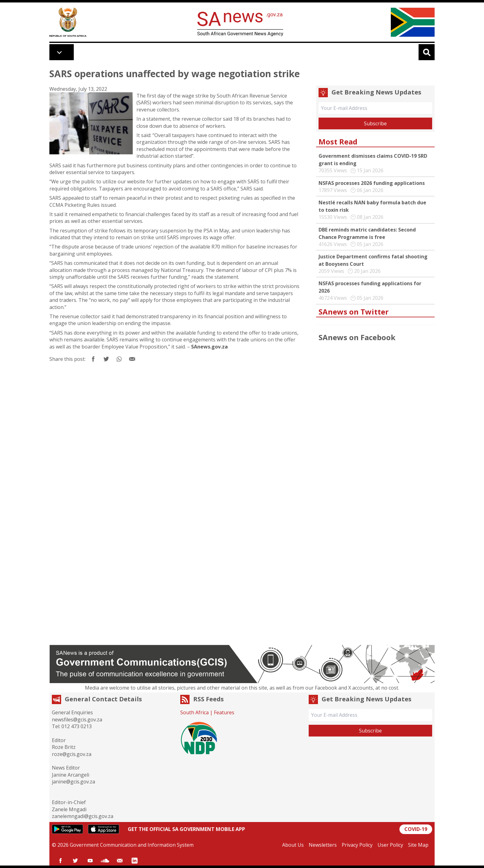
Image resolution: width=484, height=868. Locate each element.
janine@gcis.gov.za (73, 782)
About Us (293, 845)
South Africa (194, 712)
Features (224, 712)
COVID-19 (416, 829)
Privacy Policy (357, 845)
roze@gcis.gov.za (72, 754)
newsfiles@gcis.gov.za (77, 720)
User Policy (390, 845)
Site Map (418, 845)
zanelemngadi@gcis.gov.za (83, 816)
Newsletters (323, 845)
